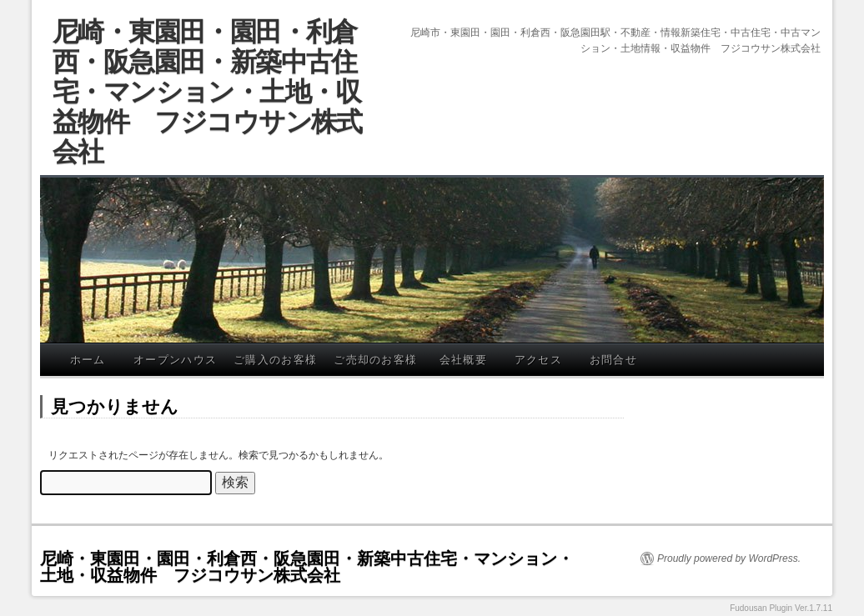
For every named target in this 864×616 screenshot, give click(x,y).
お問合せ (613, 360)
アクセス (538, 360)
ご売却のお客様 (375, 360)
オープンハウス (175, 360)
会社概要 (463, 360)
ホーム (88, 360)
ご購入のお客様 (275, 360)
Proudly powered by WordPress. (729, 558)
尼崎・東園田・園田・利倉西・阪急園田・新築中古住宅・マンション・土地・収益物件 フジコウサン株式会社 (207, 92)
